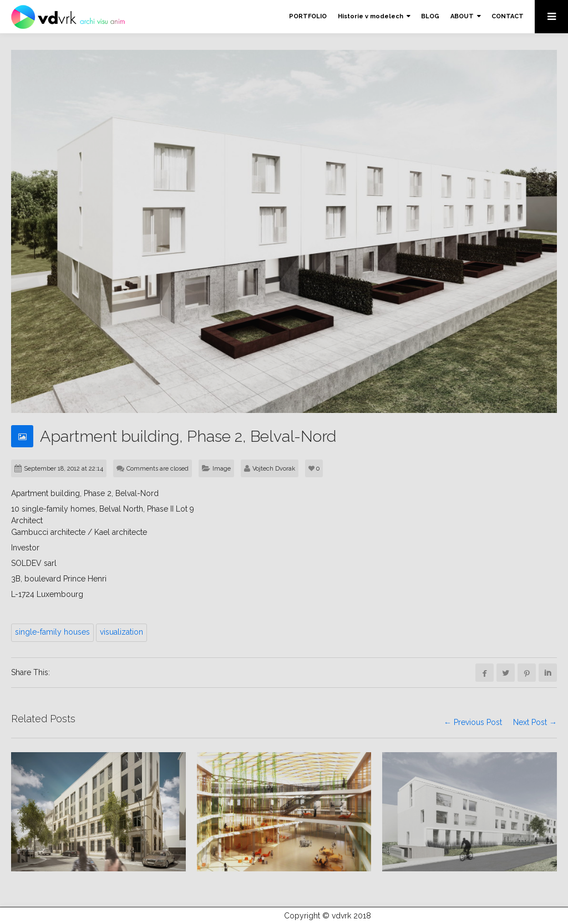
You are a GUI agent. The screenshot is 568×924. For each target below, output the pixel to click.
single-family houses (52, 632)
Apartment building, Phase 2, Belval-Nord (195, 436)
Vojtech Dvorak (274, 469)
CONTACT (508, 16)
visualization (121, 632)
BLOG (430, 16)
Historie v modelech (371, 16)
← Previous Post (473, 723)
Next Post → (535, 723)
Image (222, 469)
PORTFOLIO (308, 16)
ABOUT (462, 16)
